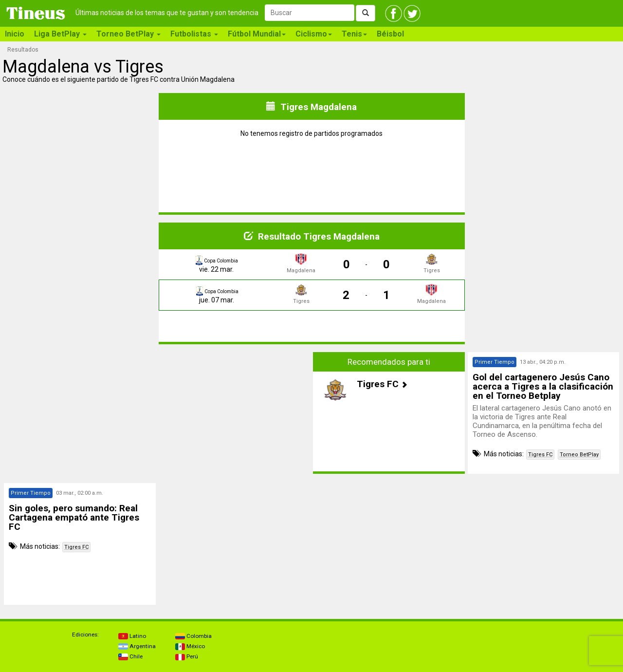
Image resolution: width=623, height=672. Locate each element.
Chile (130, 656)
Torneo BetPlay (579, 455)
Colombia (193, 636)
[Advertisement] (80, 413)
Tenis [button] (354, 34)
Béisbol (390, 34)
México (190, 646)
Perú (187, 656)
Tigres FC (540, 455)
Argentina (137, 646)
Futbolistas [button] (194, 34)
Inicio (15, 34)
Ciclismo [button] (314, 34)
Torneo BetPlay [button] (128, 34)
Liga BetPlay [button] (60, 34)
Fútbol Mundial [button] (257, 34)
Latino (132, 636)
